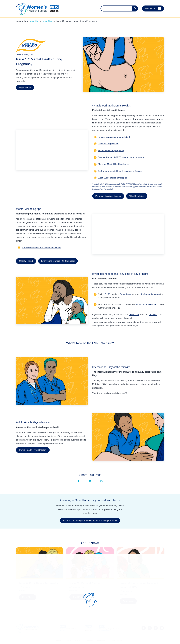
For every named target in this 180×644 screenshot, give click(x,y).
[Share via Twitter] (90, 481)
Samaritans (125, 294)
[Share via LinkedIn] (101, 481)
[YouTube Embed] (52, 150)
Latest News (47, 21)
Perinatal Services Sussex (108, 196)
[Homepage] (37, 8)
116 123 (106, 294)
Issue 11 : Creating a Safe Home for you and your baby (90, 521)
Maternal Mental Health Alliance (113, 164)
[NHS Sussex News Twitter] (150, 628)
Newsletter (23, 591)
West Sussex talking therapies (113, 178)
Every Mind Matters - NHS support (58, 261)
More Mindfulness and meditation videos (41, 248)
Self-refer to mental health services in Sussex (120, 171)
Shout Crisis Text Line (146, 304)
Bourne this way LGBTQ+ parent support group (121, 157)
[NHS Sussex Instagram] (156, 628)
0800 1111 (134, 315)
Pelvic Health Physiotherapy (33, 450)
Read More (27, 597)
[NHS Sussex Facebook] (144, 628)
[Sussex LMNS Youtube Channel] (162, 628)
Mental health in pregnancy (111, 151)
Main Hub (34, 21)
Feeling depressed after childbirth (114, 137)
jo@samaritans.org (150, 294)
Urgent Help (25, 88)
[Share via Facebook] (79, 481)
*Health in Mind (137, 196)
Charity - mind (26, 261)
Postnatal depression (108, 144)
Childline (153, 315)
